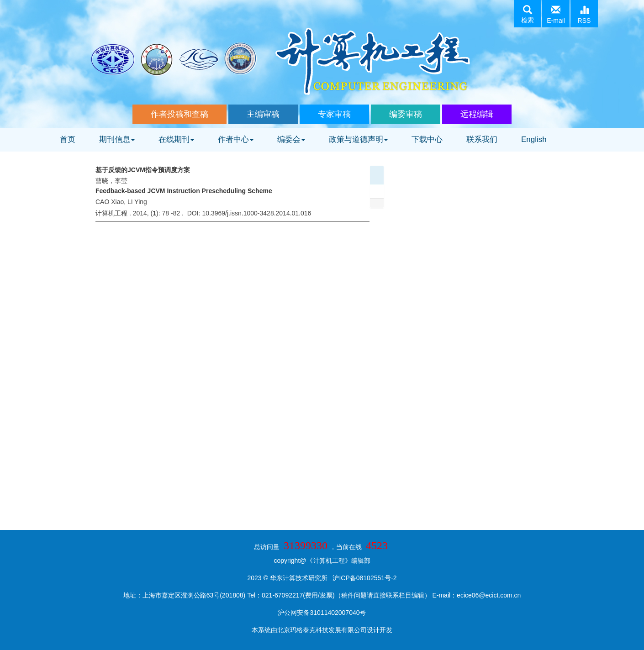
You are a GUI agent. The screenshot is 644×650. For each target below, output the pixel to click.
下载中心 (427, 139)
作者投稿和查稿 (179, 114)
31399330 (306, 545)
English (534, 139)
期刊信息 (117, 139)
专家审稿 (334, 114)
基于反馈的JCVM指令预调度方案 (143, 170)
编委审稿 (406, 114)
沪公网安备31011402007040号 (322, 613)
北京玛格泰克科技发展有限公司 (322, 630)
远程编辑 (477, 114)
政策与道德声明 (358, 139)
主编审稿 (263, 114)
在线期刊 (176, 139)
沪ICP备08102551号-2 (364, 578)
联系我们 (482, 139)
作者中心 (236, 139)
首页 (68, 139)
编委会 (291, 139)
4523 (377, 545)
